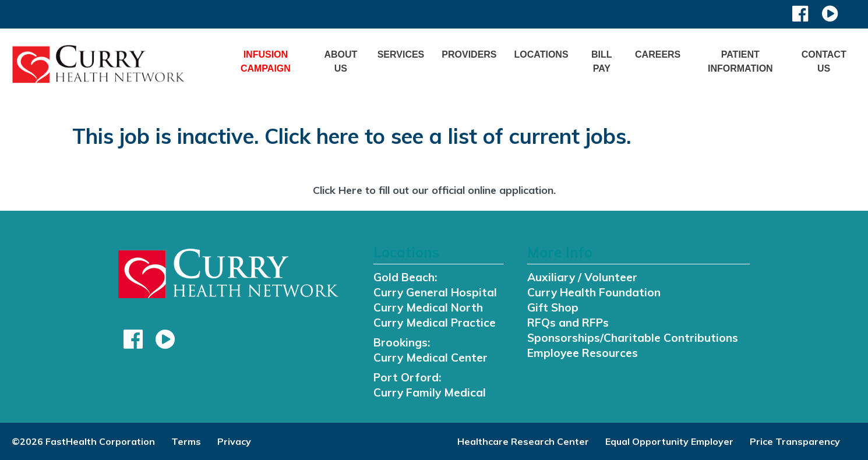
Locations (541, 54)
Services (401, 54)
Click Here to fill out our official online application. (434, 190)
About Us (341, 61)
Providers (469, 54)
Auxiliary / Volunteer (582, 277)
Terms (186, 441)
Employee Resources (583, 353)
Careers (658, 54)
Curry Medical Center (431, 358)
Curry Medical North (428, 307)
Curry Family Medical (430, 392)
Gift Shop (553, 307)
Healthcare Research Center (523, 441)
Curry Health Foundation (594, 292)
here (338, 136)
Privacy (234, 441)
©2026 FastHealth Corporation (83, 441)
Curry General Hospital (435, 292)
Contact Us (824, 61)
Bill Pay (602, 61)
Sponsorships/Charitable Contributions (633, 338)
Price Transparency (795, 441)
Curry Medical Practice (435, 323)
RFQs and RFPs (568, 323)
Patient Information (740, 61)
